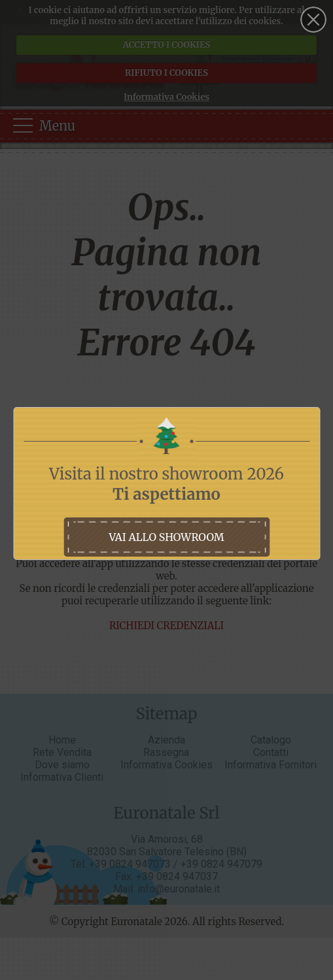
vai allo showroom (166, 537)
